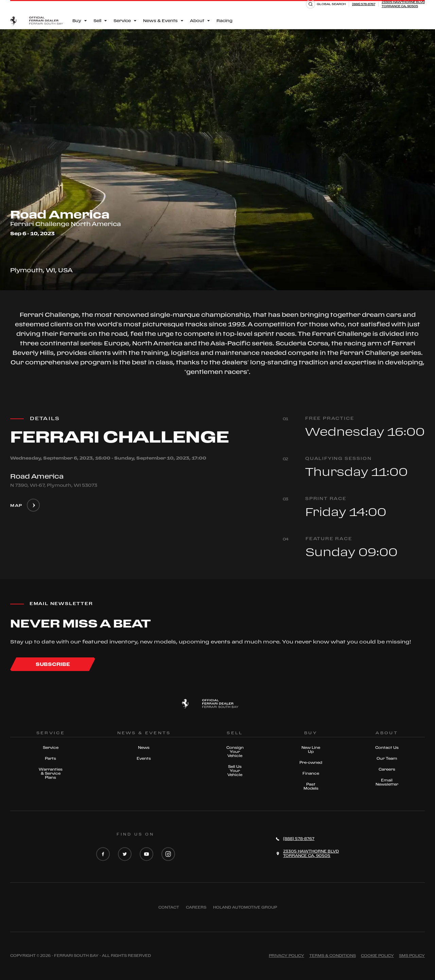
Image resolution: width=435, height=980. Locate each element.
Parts (50, 758)
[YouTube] (146, 855)
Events (144, 758)
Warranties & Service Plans (51, 773)
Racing (224, 21)
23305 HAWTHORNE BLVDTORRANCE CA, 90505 (403, 4)
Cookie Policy (377, 956)
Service (51, 747)
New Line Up (311, 750)
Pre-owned (311, 762)
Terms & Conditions (333, 956)
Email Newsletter (387, 782)
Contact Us (387, 747)
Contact (169, 907)
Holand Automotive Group (245, 907)
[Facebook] (103, 855)
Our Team (387, 758)
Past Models (311, 786)
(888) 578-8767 (364, 4)
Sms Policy (412, 956)
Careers (387, 769)
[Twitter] (125, 855)
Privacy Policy (286, 956)
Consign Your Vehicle (235, 752)
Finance (311, 773)
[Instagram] (168, 855)
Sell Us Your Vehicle (235, 771)
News (144, 747)
